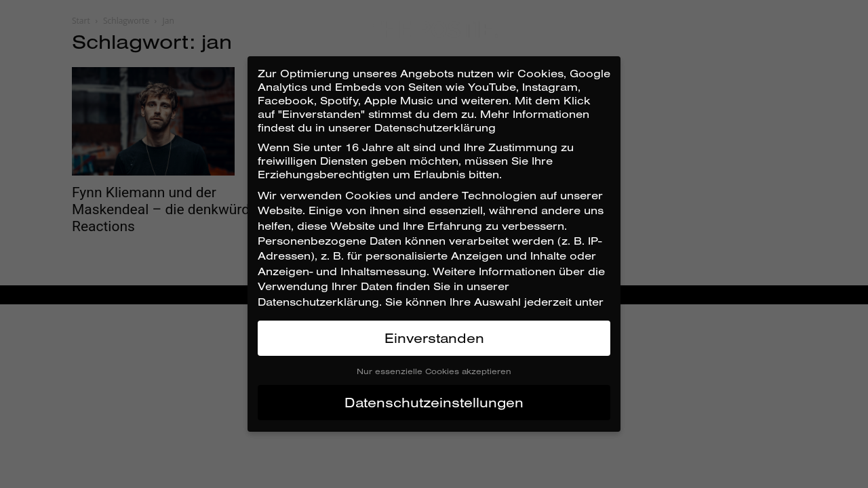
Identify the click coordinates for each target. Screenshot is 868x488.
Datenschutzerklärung (318, 302)
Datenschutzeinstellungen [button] (434, 402)
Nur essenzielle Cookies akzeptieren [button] (434, 371)
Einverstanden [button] (434, 338)
